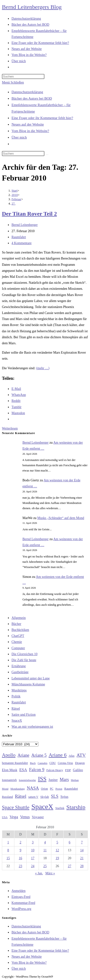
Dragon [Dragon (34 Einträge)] (80, 763)
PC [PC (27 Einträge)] (52, 789)
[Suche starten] (47, 155)
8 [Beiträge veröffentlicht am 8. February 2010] (8, 850)
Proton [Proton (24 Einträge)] (59, 789)
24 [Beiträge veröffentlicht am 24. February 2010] (33, 866)
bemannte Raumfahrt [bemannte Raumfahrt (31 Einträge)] (15, 763)
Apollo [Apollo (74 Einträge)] (9, 755)
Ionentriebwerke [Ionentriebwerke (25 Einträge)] (27, 780)
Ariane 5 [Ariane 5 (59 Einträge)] (39, 755)
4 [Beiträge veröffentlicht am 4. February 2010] (45, 842)
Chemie (17, 642)
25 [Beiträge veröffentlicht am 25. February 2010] (45, 866)
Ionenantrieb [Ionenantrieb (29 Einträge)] (9, 780)
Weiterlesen (10, 428)
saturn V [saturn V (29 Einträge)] (33, 797)
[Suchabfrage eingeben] (23, 76)
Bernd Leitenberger (25, 225)
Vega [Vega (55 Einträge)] (14, 817)
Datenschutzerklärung (27, 92)
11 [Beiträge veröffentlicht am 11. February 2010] (45, 850)
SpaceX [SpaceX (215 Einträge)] (42, 807)
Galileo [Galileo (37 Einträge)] (78, 770)
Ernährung (19, 666)
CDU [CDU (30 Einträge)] (53, 763)
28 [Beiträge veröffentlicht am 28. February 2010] (82, 866)
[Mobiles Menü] (13, 82)
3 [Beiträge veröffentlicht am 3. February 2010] (33, 842)
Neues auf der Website (28, 124)
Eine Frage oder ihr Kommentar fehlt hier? (42, 118)
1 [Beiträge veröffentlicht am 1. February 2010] (8, 842)
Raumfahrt (19, 237)
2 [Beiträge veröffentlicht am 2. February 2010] (21, 842)
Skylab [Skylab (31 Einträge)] (45, 797)
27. (13, 203)
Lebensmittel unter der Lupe (31, 678)
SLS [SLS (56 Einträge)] (55, 796)
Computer (18, 648)
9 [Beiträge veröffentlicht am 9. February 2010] (21, 850)
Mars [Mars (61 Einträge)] (64, 780)
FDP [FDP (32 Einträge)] (68, 770)
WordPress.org (21, 909)
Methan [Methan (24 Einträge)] (75, 780)
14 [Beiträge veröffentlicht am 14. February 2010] (82, 850)
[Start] (15, 191)
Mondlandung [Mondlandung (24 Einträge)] (18, 789)
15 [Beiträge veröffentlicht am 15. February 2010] (8, 858)
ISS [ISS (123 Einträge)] (42, 779)
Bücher (16, 624)
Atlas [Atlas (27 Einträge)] (72, 756)
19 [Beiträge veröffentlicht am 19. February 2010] (57, 858)
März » (50, 873)
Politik (16, 696)
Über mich (19, 137)
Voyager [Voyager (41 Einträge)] (38, 817)
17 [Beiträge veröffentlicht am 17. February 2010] (33, 858)
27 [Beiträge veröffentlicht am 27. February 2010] (70, 866)
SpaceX (17, 721)
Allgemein (19, 618)
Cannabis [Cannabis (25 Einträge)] (42, 763)
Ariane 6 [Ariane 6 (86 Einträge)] (58, 755)
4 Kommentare (22, 243)
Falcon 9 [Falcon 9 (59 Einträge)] (37, 770)
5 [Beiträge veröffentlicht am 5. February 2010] (57, 842)
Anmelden (18, 891)
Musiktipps (19, 690)
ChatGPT (18, 636)
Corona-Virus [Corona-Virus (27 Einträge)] (65, 763)
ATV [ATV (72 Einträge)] (81, 755)
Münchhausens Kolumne (28, 684)
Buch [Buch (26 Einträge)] (33, 763)
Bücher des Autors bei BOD (32, 98)
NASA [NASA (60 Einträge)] (33, 788)
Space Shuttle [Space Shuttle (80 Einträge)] (16, 807)
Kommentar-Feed (23, 903)
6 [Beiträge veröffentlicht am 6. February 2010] (69, 842)
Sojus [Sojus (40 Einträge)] (64, 797)
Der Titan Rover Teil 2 (29, 214)
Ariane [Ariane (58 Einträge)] (23, 755)
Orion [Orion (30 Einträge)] (45, 789)
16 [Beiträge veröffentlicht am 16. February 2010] (20, 858)
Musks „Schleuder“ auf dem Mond (61, 518)
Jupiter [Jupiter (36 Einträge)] (53, 780)
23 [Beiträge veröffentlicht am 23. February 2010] (20, 866)
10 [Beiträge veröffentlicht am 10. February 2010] (33, 850)
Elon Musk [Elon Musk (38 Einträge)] (10, 770)
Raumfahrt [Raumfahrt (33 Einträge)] (71, 789)
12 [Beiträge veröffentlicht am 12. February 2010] (57, 850)
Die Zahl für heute (24, 660)
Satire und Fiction (24, 715)
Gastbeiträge (20, 672)
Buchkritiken (20, 630)
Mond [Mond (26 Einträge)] (5, 789)
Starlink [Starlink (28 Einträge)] (60, 808)
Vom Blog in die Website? (30, 131)
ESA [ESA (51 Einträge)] (23, 770)
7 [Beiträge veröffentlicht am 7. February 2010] (82, 842)
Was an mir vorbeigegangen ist (32, 727)
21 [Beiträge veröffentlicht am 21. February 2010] (82, 858)
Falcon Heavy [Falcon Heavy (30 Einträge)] (55, 770)
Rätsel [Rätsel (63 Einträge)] (21, 796)
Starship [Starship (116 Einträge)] (76, 807)
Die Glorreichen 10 (24, 654)
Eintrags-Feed (21, 897)
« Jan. (39, 873)
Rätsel (16, 709)
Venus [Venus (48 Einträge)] (25, 817)
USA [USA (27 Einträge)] (5, 817)
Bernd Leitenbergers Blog (32, 7)
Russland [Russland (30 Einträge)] (7, 797)
